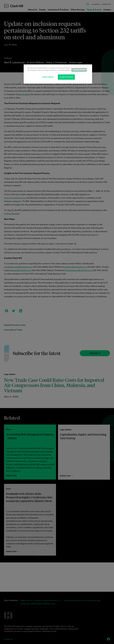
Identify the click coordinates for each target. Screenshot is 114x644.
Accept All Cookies (66, 77)
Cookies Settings (48, 77)
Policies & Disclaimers (79, 70)
